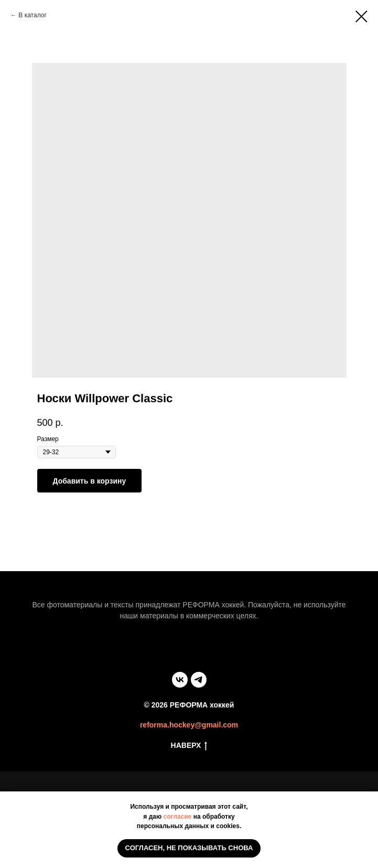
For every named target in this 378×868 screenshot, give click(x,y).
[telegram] (199, 680)
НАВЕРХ (189, 746)
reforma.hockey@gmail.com (189, 725)
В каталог (32, 15)
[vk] (180, 680)
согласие (178, 817)
